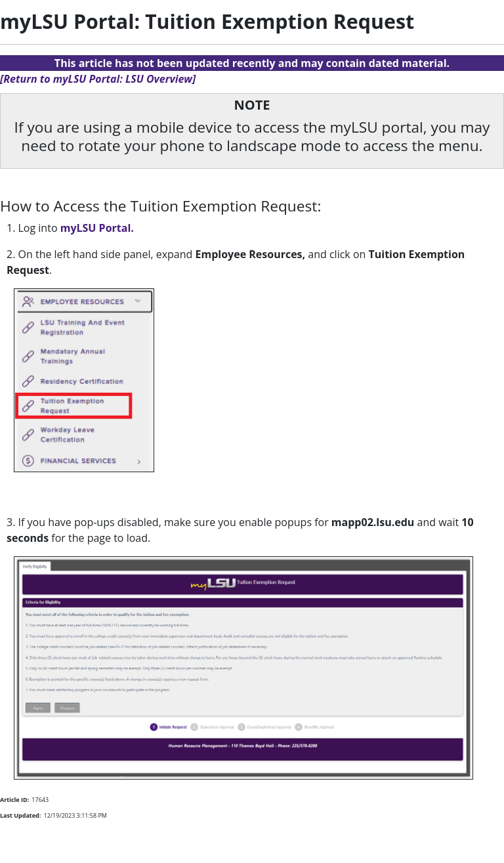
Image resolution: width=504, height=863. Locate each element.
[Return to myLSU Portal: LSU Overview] (98, 79)
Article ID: (14, 800)
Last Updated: (20, 815)
